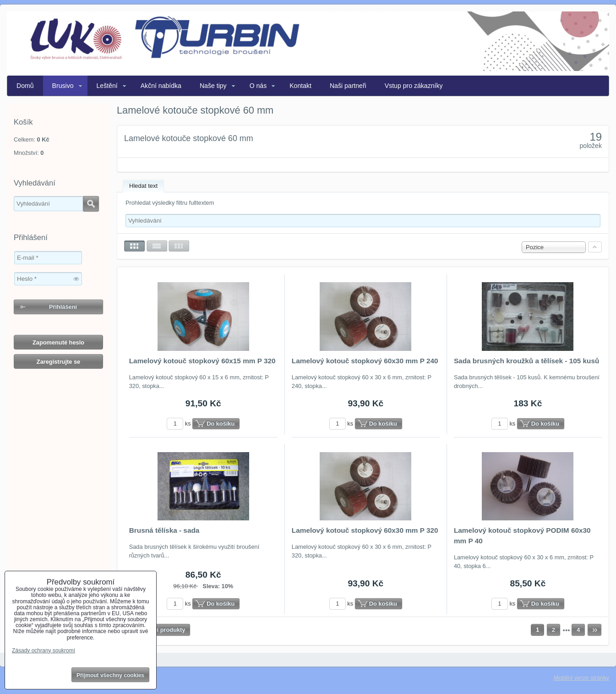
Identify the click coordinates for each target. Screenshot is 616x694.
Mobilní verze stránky (581, 678)
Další (594, 630)
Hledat (91, 204)
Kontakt (300, 86)
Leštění (107, 86)
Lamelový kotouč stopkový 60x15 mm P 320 (202, 361)
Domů (25, 86)
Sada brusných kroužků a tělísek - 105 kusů (527, 361)
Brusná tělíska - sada (164, 530)
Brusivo (63, 86)
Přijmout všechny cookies (110, 675)
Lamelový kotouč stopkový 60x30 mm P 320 (365, 530)
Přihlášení (63, 307)
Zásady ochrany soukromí (44, 650)
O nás (258, 86)
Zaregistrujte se (58, 362)
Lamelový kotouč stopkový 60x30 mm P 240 (365, 361)
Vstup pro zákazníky (414, 86)
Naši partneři (348, 86)
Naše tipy (213, 86)
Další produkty (165, 630)
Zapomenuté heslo (58, 342)
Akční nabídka (161, 86)
